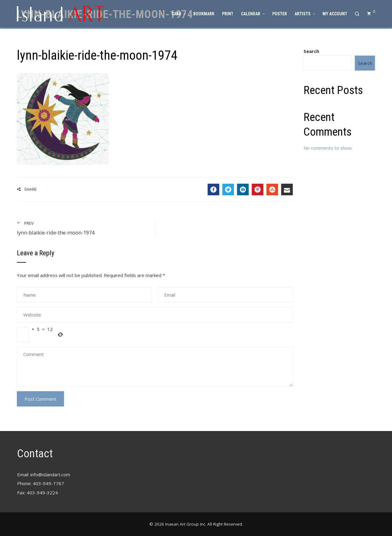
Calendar (253, 14)
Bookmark (204, 14)
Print (228, 14)
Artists (305, 14)
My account (335, 14)
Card (179, 14)
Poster (280, 14)
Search (311, 51)
